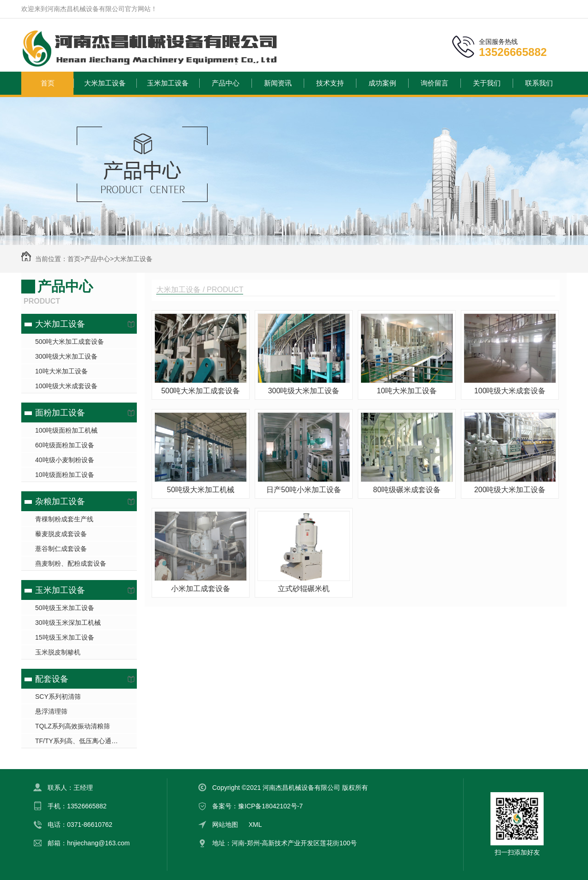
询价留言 (435, 83)
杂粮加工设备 (60, 501)
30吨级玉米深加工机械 (68, 623)
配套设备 (52, 679)
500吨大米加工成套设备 (70, 342)
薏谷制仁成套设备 (61, 549)
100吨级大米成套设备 (66, 386)
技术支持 (330, 83)
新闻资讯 (278, 83)
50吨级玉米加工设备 (65, 608)
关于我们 (487, 83)
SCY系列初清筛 (58, 697)
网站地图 (225, 825)
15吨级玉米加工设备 (65, 637)
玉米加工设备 (168, 83)
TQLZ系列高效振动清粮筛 (73, 726)
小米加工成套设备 (201, 589)
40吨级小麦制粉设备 (65, 460)
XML (255, 825)
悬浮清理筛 (51, 711)
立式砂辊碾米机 (304, 589)
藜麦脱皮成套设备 (61, 534)
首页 (48, 83)
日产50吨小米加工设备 (304, 490)
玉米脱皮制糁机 (58, 652)
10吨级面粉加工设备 (65, 475)
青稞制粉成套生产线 (64, 519)
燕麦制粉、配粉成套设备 (71, 563)
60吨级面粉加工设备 (65, 445)
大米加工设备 (105, 83)
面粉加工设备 (60, 413)
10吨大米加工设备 (61, 371)
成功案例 (382, 83)
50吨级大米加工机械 (201, 490)
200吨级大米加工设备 (510, 490)
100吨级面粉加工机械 (66, 430)
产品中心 (226, 83)
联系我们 (539, 83)
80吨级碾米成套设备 (407, 490)
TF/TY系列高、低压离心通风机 (80, 741)
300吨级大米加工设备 (66, 356)
